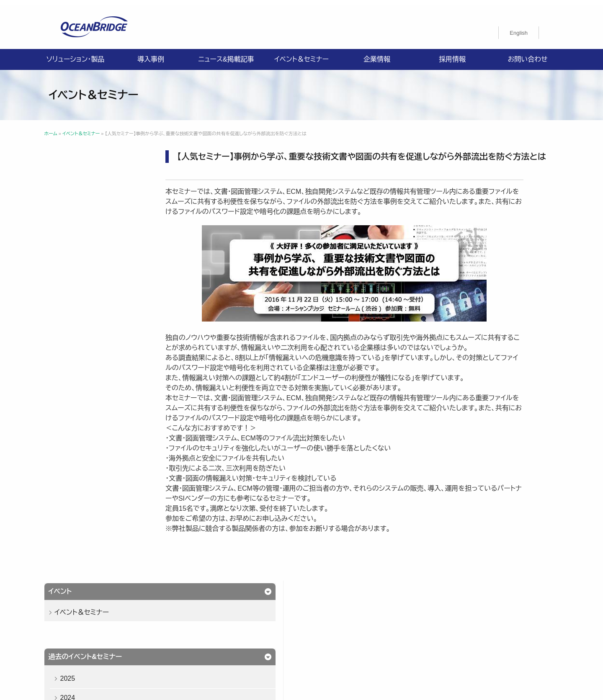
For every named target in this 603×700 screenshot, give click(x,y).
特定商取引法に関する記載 (420, 623)
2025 (84, 241)
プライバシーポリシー (214, 623)
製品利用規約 (332, 633)
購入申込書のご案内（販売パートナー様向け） (244, 633)
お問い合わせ (527, 54)
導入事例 (151, 54)
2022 (84, 298)
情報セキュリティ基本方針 (287, 623)
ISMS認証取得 (353, 623)
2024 (84, 260)
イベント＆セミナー (301, 54)
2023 (84, 279)
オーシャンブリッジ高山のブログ (405, 633)
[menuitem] (519, 28)
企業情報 (377, 54)
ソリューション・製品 (75, 54)
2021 (84, 318)
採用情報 (452, 54)
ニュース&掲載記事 (226, 54)
